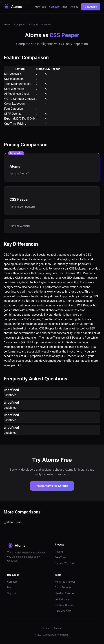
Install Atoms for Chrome (52, 486)
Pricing (74, 7)
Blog (65, 7)
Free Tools (41, 7)
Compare (54, 7)
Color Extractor (63, 587)
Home (7, 24)
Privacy (45, 628)
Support (12, 593)
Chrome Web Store (65, 563)
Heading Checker (65, 593)
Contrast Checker (65, 605)
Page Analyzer (63, 611)
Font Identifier (63, 599)
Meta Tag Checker (65, 582)
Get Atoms (91, 7)
